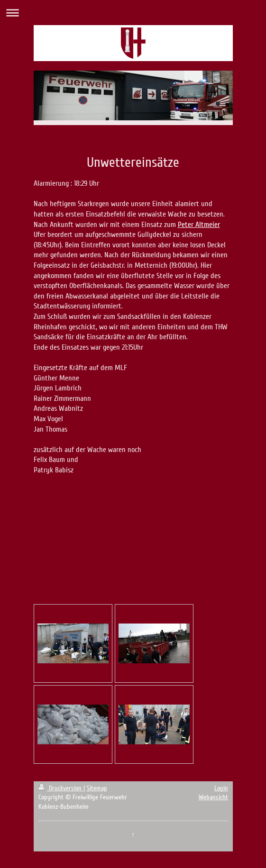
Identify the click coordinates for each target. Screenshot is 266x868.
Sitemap (97, 788)
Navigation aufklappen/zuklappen (133, 13)
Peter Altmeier (199, 225)
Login (221, 788)
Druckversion (61, 788)
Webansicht (213, 797)
